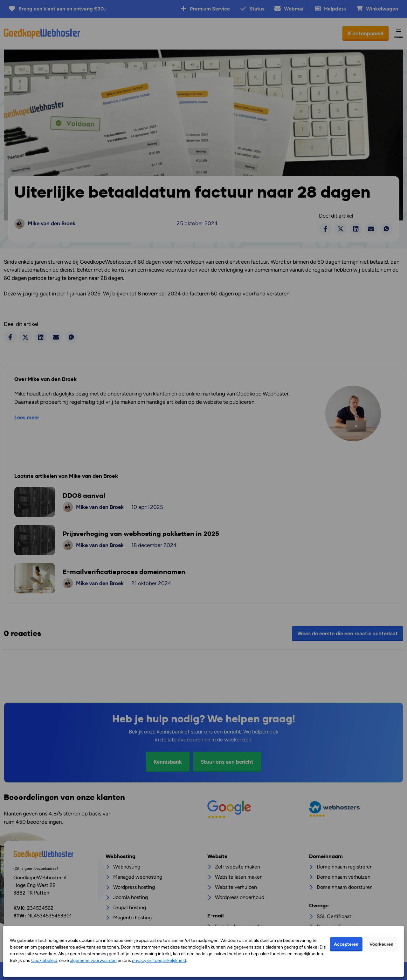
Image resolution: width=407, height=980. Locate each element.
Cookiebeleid (44, 960)
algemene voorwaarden (93, 960)
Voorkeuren (381, 944)
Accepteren (346, 944)
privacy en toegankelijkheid (159, 960)
